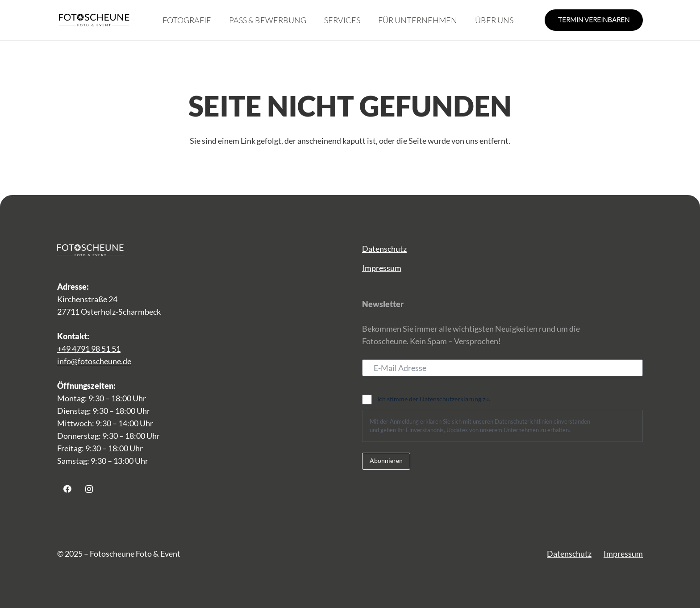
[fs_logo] (94, 20)
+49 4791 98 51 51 (89, 349)
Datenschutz (384, 249)
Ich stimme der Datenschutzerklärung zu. (434, 399)
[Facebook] (67, 489)
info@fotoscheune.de (94, 361)
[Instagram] (89, 489)
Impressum (382, 268)
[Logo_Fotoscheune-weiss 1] (93, 250)
